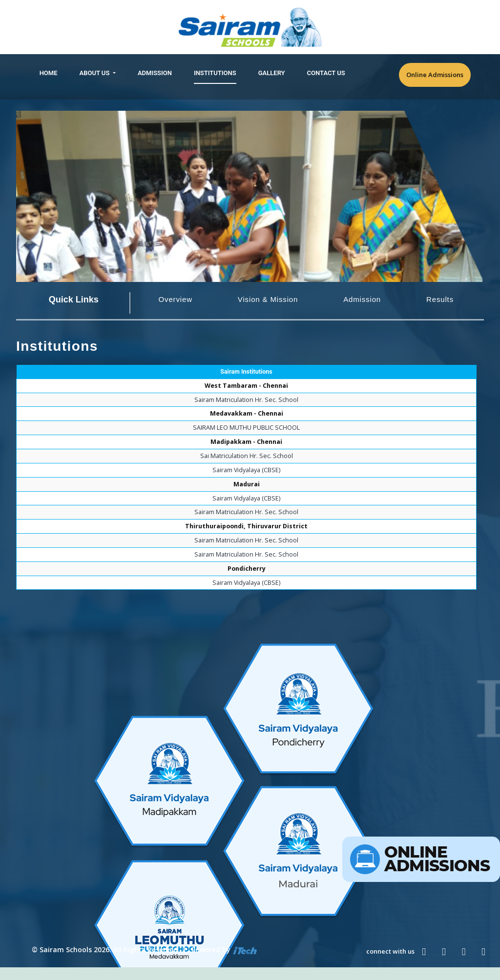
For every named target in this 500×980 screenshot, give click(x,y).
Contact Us (326, 73)
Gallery (272, 73)
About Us (95, 73)
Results (440, 299)
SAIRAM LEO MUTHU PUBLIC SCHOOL (246, 428)
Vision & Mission (268, 299)
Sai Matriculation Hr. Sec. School (247, 456)
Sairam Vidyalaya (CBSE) (246, 470)
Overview (176, 299)
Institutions (215, 73)
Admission (155, 73)
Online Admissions (435, 75)
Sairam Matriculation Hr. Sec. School (246, 400)
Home (49, 73)
